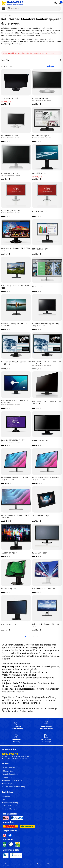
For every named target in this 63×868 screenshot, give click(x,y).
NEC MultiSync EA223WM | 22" (44, 588)
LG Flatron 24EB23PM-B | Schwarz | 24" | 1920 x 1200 (46, 325)
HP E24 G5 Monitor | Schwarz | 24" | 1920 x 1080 (15, 516)
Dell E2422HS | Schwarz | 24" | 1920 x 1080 (16, 287)
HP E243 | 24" (37, 287)
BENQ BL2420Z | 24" (40, 249)
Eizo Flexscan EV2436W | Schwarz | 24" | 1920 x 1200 (16, 363)
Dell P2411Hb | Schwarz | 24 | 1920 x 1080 (46, 625)
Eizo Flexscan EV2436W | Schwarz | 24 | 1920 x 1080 (47, 363)
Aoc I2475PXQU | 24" (9, 553)
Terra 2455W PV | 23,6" (10, 98)
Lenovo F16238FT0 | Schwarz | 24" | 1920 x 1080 (15, 325)
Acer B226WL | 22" (39, 173)
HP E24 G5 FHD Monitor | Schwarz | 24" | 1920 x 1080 (46, 478)
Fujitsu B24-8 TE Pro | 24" (11, 212)
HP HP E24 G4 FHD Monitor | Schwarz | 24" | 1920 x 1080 (16, 478)
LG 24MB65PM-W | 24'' (10, 174)
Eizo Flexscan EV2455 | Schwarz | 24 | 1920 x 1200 (47, 402)
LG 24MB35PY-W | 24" (41, 99)
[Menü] (4, 9)
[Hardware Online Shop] (12, 3)
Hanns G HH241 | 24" (40, 441)
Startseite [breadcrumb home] (7, 15)
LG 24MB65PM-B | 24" (41, 137)
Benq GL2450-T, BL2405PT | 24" (13, 441)
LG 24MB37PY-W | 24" (10, 137)
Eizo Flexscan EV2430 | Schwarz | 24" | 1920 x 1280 (16, 403)
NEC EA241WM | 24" (9, 625)
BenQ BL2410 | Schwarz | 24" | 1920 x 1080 (16, 249)
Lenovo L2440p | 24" (9, 588)
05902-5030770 (10, 754)
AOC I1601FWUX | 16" (40, 516)
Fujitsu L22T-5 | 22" (40, 553)
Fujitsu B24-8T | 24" (40, 211)
